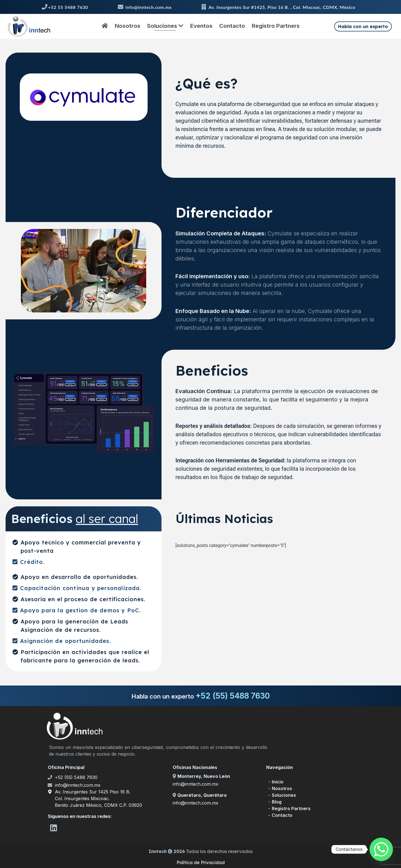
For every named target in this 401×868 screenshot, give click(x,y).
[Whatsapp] (381, 849)
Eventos (201, 26)
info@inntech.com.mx (78, 785)
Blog (277, 802)
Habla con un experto (363, 26)
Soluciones (165, 26)
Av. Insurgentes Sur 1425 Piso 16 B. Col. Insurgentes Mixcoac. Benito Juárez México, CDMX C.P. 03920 (98, 798)
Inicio (278, 782)
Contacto (232, 26)
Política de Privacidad (201, 862)
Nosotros (128, 26)
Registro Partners (276, 26)
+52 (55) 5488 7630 (76, 777)
